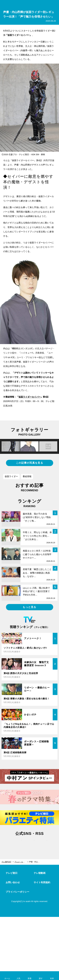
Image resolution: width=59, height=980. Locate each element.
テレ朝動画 (40, 873)
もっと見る (29, 607)
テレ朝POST (29, 4)
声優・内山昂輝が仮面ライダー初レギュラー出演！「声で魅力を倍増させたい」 (36, 862)
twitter (17, 843)
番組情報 (27, 476)
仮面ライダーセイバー (30, 397)
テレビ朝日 (12, 873)
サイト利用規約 (42, 882)
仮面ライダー (11, 476)
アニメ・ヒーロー (21, 862)
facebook (30, 843)
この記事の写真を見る (29, 463)
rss (42, 843)
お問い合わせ (13, 882)
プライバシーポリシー (17, 892)
